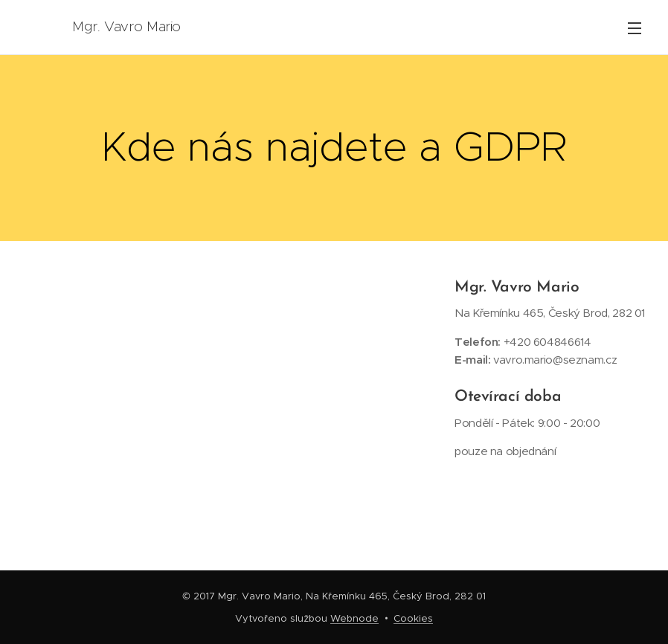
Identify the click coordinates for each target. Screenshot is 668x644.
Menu (635, 28)
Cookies (413, 618)
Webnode (354, 618)
